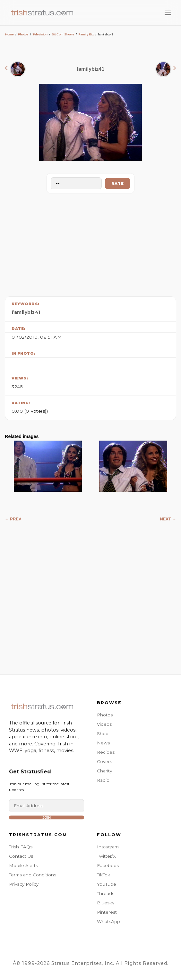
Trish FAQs (21, 847)
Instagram (108, 847)
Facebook (108, 865)
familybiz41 (26, 312)
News (103, 743)
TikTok (103, 875)
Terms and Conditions (33, 875)
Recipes (106, 752)
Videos (104, 724)
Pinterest (107, 912)
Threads (106, 893)
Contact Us (21, 856)
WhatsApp (108, 921)
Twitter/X (106, 856)
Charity (104, 771)
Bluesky (106, 903)
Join (47, 817)
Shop (103, 733)
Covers (104, 761)
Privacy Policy (24, 884)
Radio (103, 780)
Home (9, 34)
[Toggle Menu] (168, 13)
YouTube (107, 884)
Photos (23, 34)
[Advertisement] (90, 243)
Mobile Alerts (23, 865)
